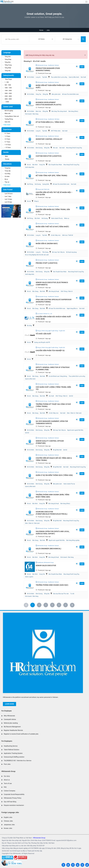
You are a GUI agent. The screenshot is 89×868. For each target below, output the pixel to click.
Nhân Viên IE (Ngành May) (47, 243)
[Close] (85, 55)
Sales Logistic (29, 577)
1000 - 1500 (7, 88)
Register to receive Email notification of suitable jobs (21, 734)
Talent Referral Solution (12, 750)
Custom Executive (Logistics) (49, 156)
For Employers (7, 741)
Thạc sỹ (6, 182)
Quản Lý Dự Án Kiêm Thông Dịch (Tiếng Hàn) (54, 475)
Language (7, 52)
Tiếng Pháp (7, 59)
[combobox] (42, 39)
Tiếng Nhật (7, 68)
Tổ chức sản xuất (43, 334)
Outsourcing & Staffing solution (14, 757)
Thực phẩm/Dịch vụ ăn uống (59, 77)
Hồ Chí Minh (30, 77)
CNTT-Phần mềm (56, 131)
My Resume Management (12, 727)
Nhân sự (67, 218)
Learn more (9, 704)
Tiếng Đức (7, 62)
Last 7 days (7, 196)
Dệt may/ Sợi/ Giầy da (58, 252)
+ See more (7, 125)
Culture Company (10, 791)
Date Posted (8, 190)
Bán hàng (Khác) (73, 111)
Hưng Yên (42, 165)
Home (41, 30)
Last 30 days (7, 202)
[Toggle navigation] (86, 2)
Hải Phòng (30, 184)
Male (5, 156)
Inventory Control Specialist (49, 139)
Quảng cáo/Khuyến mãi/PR (42, 342)
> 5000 (6, 102)
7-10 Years (7, 145)
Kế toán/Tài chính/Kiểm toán (70, 94)
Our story (7, 776)
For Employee (7, 711)
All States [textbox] (42, 39)
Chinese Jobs (8, 821)
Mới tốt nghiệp (8, 111)
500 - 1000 (7, 85)
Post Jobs (7, 764)
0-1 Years (6, 133)
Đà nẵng (29, 326)
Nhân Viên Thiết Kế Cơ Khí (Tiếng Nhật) (52, 227)
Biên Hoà (38, 111)
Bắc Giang (35, 291)
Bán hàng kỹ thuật (54, 291)
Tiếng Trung (7, 65)
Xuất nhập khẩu (30, 167)
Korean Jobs (8, 828)
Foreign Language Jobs (10, 812)
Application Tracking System (13, 753)
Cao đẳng (6, 174)
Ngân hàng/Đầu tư (72, 308)
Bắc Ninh (35, 165)
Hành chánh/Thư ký (57, 218)
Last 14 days (7, 199)
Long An (38, 77)
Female (6, 159)
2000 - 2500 (7, 93)
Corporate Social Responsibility (14, 794)
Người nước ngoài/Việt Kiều (75, 430)
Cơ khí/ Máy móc (56, 235)
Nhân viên (6, 113)
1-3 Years (6, 136)
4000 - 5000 (7, 99)
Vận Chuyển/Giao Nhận (55, 165)
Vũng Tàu (38, 94)
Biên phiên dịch (56, 94)
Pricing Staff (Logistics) (47, 263)
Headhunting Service (11, 746)
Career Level (8, 107)
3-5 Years (6, 139)
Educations (7, 164)
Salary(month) (9, 75)
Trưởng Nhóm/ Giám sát (11, 116)
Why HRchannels (9, 716)
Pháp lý (36, 201)
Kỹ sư (5, 179)
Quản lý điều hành (74, 77)
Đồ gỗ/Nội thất (57, 450)
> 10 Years (7, 147)
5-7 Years (6, 142)
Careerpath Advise (10, 719)
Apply (82, 67)
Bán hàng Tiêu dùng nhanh (59, 111)
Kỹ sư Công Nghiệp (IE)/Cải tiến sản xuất (37, 255)
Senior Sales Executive (46, 565)
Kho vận (55, 148)
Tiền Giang (45, 252)
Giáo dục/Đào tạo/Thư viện (61, 594)
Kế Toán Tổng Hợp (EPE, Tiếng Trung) (52, 176)
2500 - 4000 (7, 96)
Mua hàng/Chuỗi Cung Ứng (74, 148)
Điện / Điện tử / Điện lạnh (74, 413)
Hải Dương (38, 184)
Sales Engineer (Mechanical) (48, 549)
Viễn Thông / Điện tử (67, 291)
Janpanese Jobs (9, 825)
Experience (7, 129)
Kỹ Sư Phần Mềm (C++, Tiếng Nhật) (50, 122)
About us (7, 780)
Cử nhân (6, 176)
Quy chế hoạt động (10, 802)
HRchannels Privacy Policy (13, 798)
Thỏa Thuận (7, 79)
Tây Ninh (45, 77)
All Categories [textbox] (67, 39)
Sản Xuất (83, 77)
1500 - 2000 (7, 91)
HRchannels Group (8, 771)
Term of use (8, 783)
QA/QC (71, 396)
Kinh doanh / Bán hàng (32, 114)
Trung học (6, 168)
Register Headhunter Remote (13, 730)
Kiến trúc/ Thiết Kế (68, 235)
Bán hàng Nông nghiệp (73, 540)
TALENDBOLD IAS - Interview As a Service (18, 761)
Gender (6, 152)
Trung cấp (6, 171)
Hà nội (29, 165)
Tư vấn (72, 594)
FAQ (5, 787)
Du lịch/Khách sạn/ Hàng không (58, 376)
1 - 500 (6, 82)
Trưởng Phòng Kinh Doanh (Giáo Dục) (52, 585)
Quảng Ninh (46, 184)
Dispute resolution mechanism (14, 805)
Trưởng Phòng (8, 119)
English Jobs (8, 817)
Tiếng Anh (7, 57)
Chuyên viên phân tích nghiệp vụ (50, 351)
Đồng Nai (45, 94)
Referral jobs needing (11, 723)
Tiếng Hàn (7, 71)
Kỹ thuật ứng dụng (71, 252)
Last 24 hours (8, 194)
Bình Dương (39, 148)
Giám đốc (6, 122)
